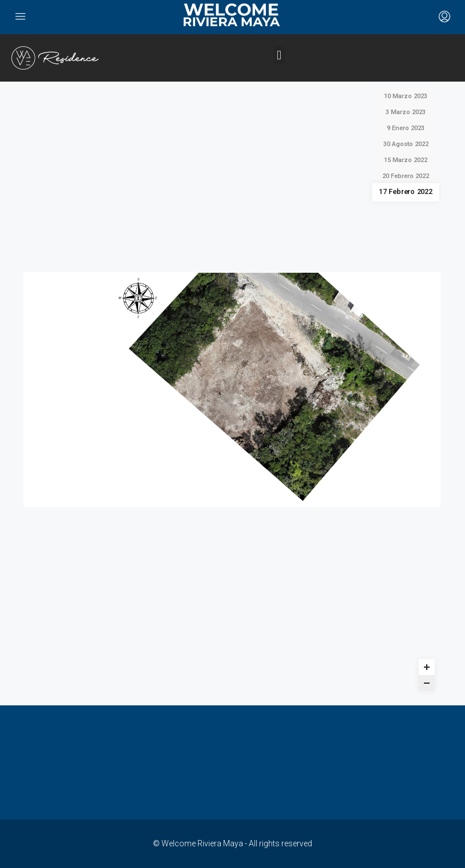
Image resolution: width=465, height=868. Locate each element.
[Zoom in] (427, 667)
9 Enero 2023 (406, 128)
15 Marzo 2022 (406, 160)
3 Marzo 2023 (406, 112)
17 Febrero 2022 (406, 192)
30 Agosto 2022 (406, 144)
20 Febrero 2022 (406, 176)
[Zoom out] (427, 683)
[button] (279, 55)
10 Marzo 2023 (406, 96)
